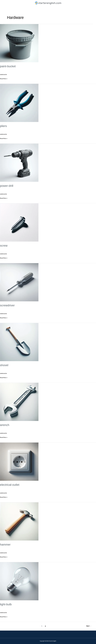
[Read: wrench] (19, 402)
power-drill (7, 186)
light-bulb (6, 604)
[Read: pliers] (19, 103)
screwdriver (8, 305)
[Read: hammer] (19, 521)
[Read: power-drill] (19, 163)
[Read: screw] (19, 222)
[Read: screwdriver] (19, 282)
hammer (6, 544)
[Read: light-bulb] (19, 581)
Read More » (4, 78)
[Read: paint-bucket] (19, 43)
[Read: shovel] (19, 342)
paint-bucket (8, 66)
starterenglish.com (50, 3)
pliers (4, 126)
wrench (5, 425)
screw (4, 246)
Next (89, 626)
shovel (4, 365)
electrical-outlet (10, 485)
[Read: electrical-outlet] (19, 462)
